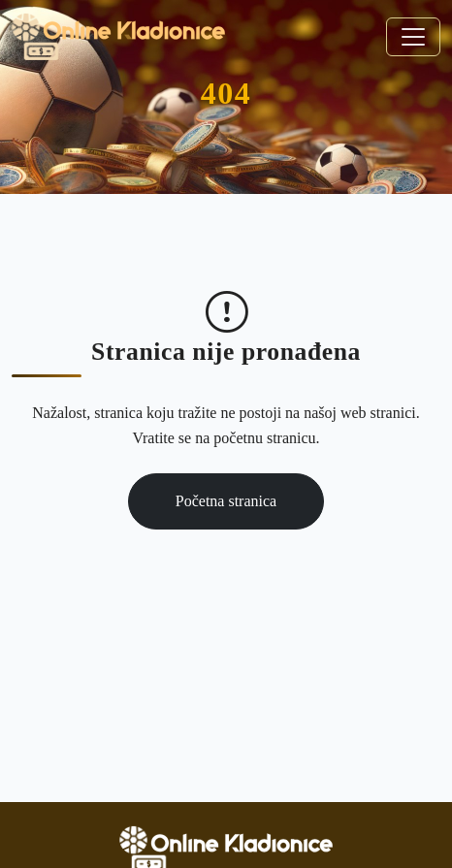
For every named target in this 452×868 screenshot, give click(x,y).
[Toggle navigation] (413, 37)
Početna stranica (226, 501)
